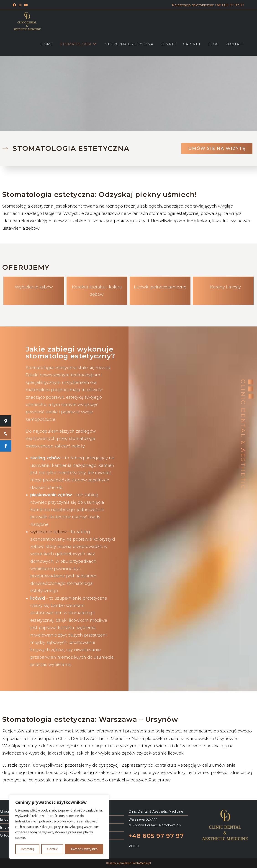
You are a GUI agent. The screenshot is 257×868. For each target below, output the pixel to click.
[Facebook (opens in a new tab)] (15, 5)
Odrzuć (52, 849)
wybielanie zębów (49, 532)
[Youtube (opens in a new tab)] (26, 5)
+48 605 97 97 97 (157, 836)
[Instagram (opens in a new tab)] (20, 5)
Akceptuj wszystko (84, 849)
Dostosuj (27, 849)
